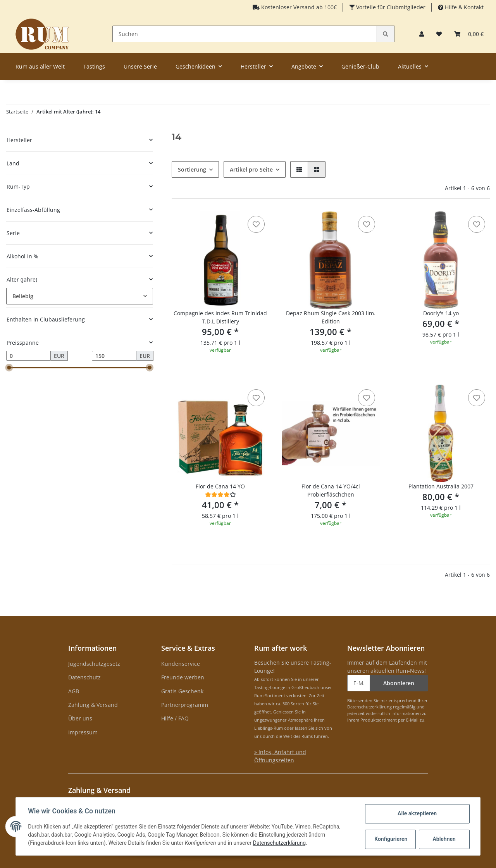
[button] (422, 34)
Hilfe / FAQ (175, 718)
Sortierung (192, 169)
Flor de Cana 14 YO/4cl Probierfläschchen (331, 490)
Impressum (83, 732)
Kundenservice (181, 664)
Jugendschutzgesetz (94, 664)
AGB (74, 691)
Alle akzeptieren (417, 813)
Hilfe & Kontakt (463, 7)
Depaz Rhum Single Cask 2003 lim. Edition (331, 317)
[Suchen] (245, 34)
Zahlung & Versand (93, 705)
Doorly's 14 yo (441, 313)
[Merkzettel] (439, 34)
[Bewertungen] (220, 494)
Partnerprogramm (185, 705)
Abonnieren (399, 683)
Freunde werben (183, 677)
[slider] (9, 368)
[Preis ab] (28, 356)
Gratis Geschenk (182, 691)
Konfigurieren (391, 839)
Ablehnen (444, 839)
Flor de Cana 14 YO (220, 486)
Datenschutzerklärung (369, 707)
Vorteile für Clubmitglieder (390, 7)
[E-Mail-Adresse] (359, 683)
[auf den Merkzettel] (256, 224)
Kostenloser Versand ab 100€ (298, 7)
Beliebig (23, 296)
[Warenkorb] (469, 34)
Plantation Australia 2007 (441, 486)
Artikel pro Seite (251, 169)
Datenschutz (84, 677)
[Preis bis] (114, 356)
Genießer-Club (360, 66)
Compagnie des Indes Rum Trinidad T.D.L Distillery (220, 317)
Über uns (80, 718)
